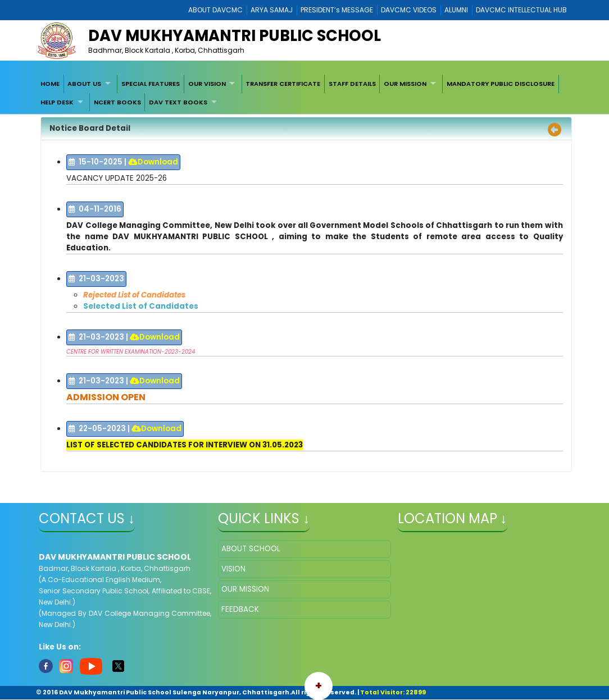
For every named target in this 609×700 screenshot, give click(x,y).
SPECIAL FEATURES (151, 84)
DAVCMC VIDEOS (409, 10)
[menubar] (304, 93)
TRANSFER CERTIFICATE (283, 84)
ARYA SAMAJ (272, 10)
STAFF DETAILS (352, 84)
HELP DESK (57, 102)
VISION (233, 569)
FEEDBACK (240, 609)
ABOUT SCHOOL (251, 549)
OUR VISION (207, 84)
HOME (50, 84)
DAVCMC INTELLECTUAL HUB (521, 10)
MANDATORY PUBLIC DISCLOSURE (501, 84)
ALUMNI (456, 10)
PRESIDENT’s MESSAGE (337, 10)
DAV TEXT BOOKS (178, 102)
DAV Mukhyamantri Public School (235, 36)
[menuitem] (50, 84)
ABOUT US (84, 84)
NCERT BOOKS (117, 102)
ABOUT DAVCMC (215, 10)
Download (153, 162)
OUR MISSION (405, 84)
